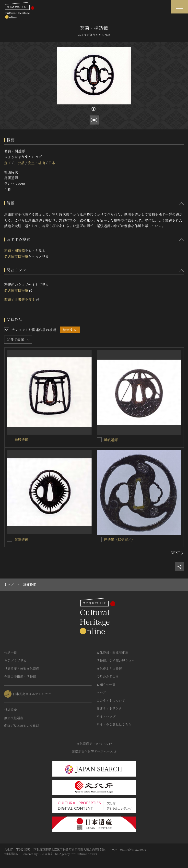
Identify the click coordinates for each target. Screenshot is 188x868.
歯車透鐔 (21, 539)
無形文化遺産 (14, 718)
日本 (52, 163)
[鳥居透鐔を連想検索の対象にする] (10, 440)
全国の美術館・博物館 (20, 676)
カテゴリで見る (15, 660)
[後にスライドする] (177, 553)
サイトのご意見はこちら (114, 724)
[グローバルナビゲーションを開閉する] (179, 7)
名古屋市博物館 (16, 256)
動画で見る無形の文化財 (22, 726)
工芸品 (19, 163)
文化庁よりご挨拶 (109, 669)
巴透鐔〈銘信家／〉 (119, 540)
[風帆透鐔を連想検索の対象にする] (99, 440)
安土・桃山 (36, 163)
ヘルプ (101, 692)
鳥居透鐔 (21, 440)
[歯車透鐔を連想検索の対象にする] (10, 539)
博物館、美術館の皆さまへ (116, 660)
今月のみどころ (108, 676)
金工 (8, 163)
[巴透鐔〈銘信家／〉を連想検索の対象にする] (99, 540)
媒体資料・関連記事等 (112, 653)
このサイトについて (111, 700)
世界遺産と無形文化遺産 (22, 669)
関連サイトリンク (109, 708)
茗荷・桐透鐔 (14, 251)
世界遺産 (11, 710)
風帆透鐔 (111, 440)
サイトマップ (106, 716)
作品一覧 (11, 653)
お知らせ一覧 (106, 685)
